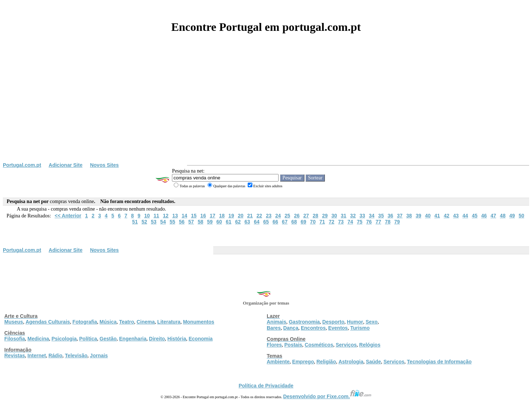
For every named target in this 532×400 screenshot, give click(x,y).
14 (185, 216)
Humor (355, 322)
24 (278, 216)
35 (381, 216)
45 (475, 216)
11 (157, 216)
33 (362, 216)
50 (522, 216)
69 (304, 222)
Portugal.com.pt (22, 165)
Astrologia (351, 362)
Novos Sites (104, 165)
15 (194, 216)
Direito (157, 339)
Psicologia (64, 339)
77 (378, 222)
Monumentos (199, 322)
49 (512, 216)
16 (203, 216)
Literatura (169, 322)
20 (241, 216)
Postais (293, 345)
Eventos (338, 328)
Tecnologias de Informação (439, 362)
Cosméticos (319, 345)
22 (260, 216)
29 (325, 216)
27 (306, 216)
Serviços (346, 345)
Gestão (108, 339)
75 (360, 222)
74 (350, 222)
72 (332, 222)
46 (484, 216)
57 (191, 222)
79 (397, 222)
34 (372, 216)
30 (334, 216)
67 (285, 222)
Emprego (303, 362)
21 (250, 216)
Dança (291, 328)
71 (322, 222)
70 (313, 222)
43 (456, 216)
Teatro (127, 322)
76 (369, 222)
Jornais (99, 356)
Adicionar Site (66, 165)
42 (447, 216)
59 (210, 222)
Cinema (146, 322)
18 (222, 216)
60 (219, 222)
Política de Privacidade (266, 386)
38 (409, 216)
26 (297, 216)
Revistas (15, 356)
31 (344, 216)
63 (247, 222)
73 (341, 222)
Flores (274, 345)
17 (213, 216)
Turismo (360, 328)
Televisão (76, 356)
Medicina (38, 339)
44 (465, 216)
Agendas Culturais (48, 322)
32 (353, 216)
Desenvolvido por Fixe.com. (327, 396)
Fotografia (85, 322)
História (177, 339)
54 (163, 222)
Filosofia (15, 339)
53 (154, 222)
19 (231, 216)
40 (428, 216)
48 (503, 216)
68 (294, 222)
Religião (326, 362)
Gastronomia (304, 322)
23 (269, 216)
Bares (274, 328)
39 (419, 216)
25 (288, 216)
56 (182, 222)
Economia (200, 339)
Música (108, 322)
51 (135, 222)
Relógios (370, 345)
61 (229, 222)
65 (266, 222)
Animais (276, 322)
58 (201, 222)
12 (166, 216)
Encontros (313, 328)
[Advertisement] (266, 108)
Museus (14, 322)
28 (316, 216)
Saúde (373, 362)
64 (257, 222)
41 (437, 216)
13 (175, 216)
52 (144, 222)
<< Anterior (68, 216)
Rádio (55, 356)
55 (172, 222)
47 (494, 216)
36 (391, 216)
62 (238, 222)
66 (275, 222)
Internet (37, 356)
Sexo (371, 322)
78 (388, 222)
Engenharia (133, 339)
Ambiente (278, 362)
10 (147, 216)
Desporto (333, 322)
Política (88, 339)
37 (400, 216)
